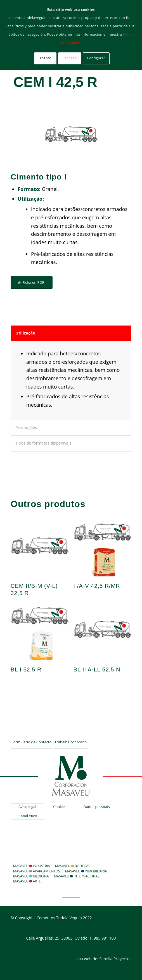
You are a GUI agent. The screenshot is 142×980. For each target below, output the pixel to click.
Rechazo (70, 58)
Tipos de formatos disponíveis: (44, 443)
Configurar (96, 58)
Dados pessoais (96, 807)
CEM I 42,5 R (55, 82)
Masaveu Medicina (31, 876)
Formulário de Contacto (31, 742)
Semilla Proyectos (115, 959)
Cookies (60, 807)
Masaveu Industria (32, 866)
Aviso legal (27, 807)
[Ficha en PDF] (31, 282)
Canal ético (28, 816)
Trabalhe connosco (71, 742)
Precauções (26, 427)
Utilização (25, 333)
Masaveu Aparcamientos (37, 871)
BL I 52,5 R (26, 669)
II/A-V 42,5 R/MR (97, 586)
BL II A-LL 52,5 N (97, 669)
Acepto (45, 58)
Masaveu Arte (27, 881)
